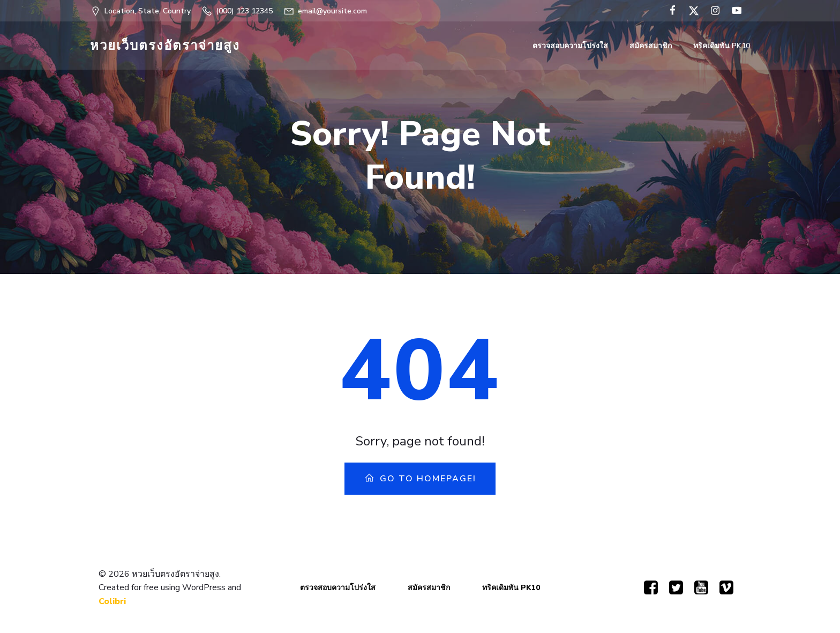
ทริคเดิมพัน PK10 (722, 46)
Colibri (112, 601)
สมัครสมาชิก (651, 46)
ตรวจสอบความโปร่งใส (570, 46)
